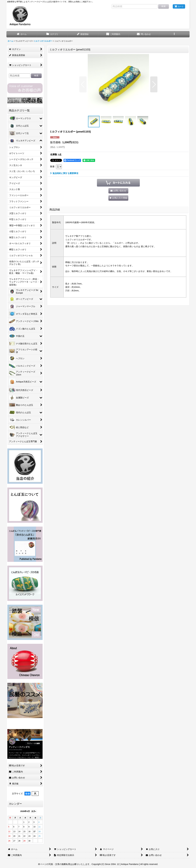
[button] (174, 34)
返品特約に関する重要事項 (64, 173)
